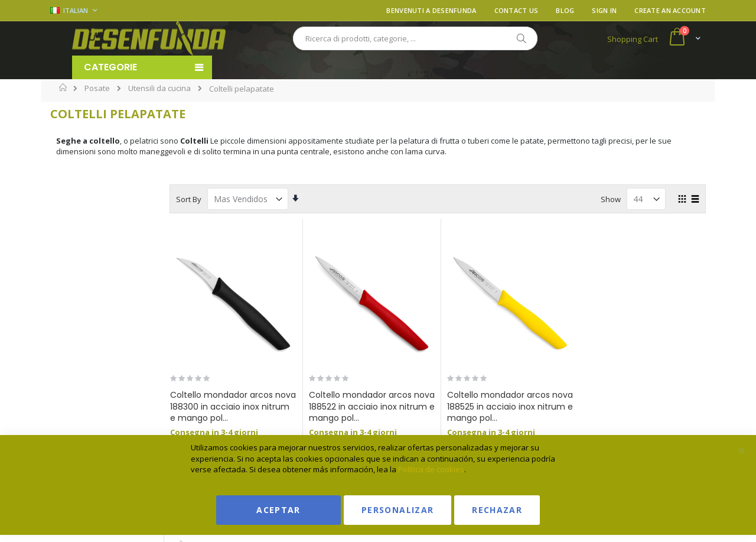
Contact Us (517, 10)
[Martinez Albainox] (66, 305)
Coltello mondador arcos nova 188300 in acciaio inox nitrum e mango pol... (271, 407)
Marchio (82, 194)
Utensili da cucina (159, 88)
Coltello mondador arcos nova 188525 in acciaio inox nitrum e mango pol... (522, 407)
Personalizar (397, 510)
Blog (565, 10)
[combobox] (415, 38)
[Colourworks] (66, 341)
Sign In (604, 10)
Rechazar (497, 510)
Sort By (234, 199)
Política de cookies (431, 469)
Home (63, 87)
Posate (97, 88)
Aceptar (278, 510)
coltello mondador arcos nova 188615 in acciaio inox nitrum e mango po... (647, 407)
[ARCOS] (66, 270)
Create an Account (670, 10)
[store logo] (149, 38)
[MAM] (66, 376)
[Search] (521, 38)
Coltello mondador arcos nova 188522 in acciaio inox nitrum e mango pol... (396, 407)
